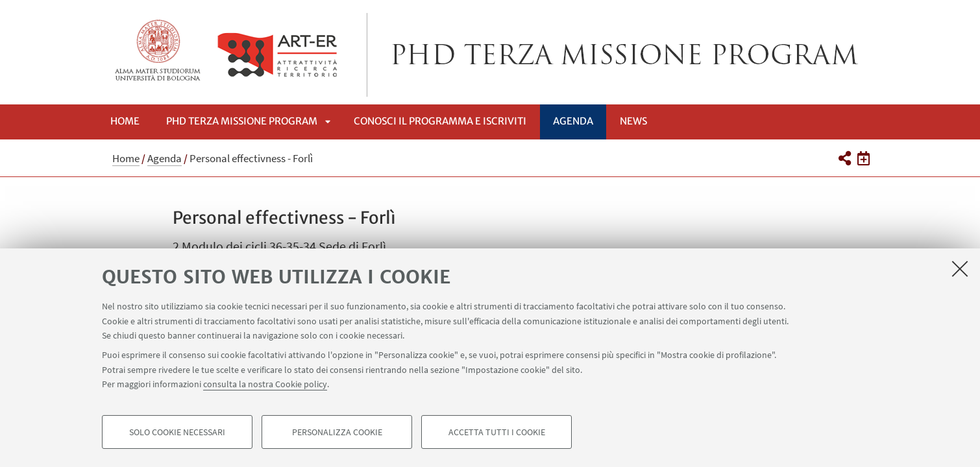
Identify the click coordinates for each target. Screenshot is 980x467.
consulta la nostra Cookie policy (265, 384)
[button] (844, 158)
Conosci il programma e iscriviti (440, 121)
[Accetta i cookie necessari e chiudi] (960, 269)
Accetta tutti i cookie (497, 432)
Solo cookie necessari (177, 432)
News (633, 121)
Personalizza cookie (337, 432)
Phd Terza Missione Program (242, 121)
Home (125, 121)
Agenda (573, 121)
